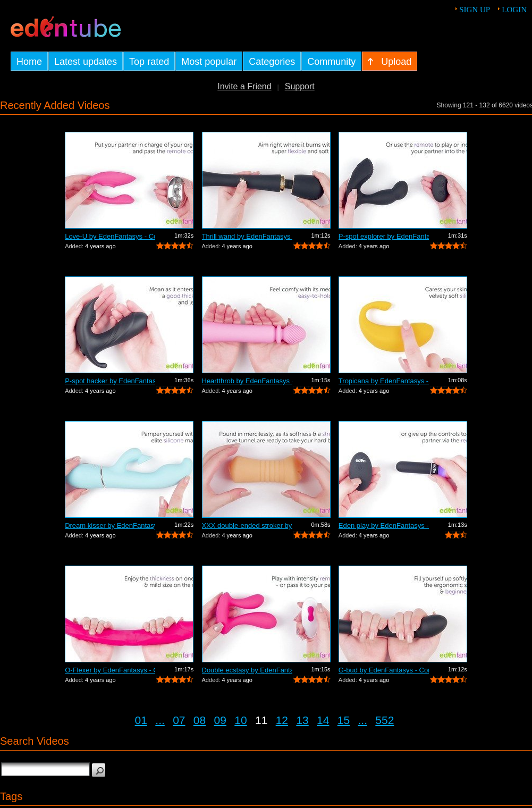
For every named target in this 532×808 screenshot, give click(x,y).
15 (344, 720)
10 (240, 720)
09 (220, 720)
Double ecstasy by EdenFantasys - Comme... (247, 670)
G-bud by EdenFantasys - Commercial (384, 670)
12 (282, 720)
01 (141, 720)
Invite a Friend (244, 86)
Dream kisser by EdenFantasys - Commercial (110, 525)
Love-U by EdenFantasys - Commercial (110, 236)
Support (300, 86)
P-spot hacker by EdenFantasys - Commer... (110, 381)
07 (179, 720)
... (160, 720)
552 (385, 720)
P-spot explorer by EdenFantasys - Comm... (384, 236)
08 (200, 720)
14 (323, 720)
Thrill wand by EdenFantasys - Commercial (247, 236)
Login (514, 10)
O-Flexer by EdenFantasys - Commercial (110, 670)
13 (302, 720)
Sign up (475, 10)
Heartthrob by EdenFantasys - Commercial (247, 381)
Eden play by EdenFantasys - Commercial (384, 525)
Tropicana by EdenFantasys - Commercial (384, 381)
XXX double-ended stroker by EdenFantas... (247, 525)
